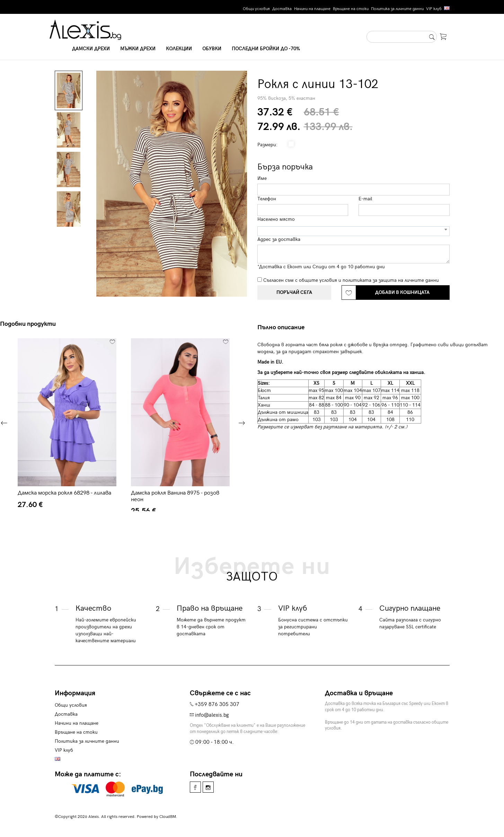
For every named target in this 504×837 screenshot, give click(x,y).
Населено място (276, 219)
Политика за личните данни (397, 9)
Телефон (267, 199)
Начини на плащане (312, 9)
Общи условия (256, 9)
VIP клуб (434, 9)
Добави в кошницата (402, 292)
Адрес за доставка (279, 239)
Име (262, 178)
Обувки (212, 49)
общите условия (318, 280)
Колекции (179, 49)
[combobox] (353, 231)
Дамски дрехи (91, 49)
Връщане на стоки (351, 9)
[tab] (284, 328)
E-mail (365, 199)
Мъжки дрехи (138, 49)
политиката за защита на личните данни (391, 280)
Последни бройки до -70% (266, 49)
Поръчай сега (294, 292)
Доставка (282, 9)
